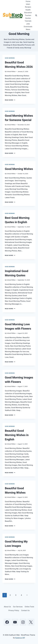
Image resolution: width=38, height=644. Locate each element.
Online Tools (29, 607)
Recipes (28, 7)
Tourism (28, 15)
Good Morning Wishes (19, 169)
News (28, 29)
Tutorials (28, 21)
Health (28, 10)
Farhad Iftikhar (11, 71)
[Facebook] (7, 622)
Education (28, 13)
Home (28, 1)
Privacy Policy (14, 610)
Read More (10, 100)
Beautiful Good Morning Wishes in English (17, 435)
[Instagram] (23, 622)
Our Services (18, 607)
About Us (7, 607)
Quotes (28, 18)
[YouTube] (15, 622)
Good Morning (10, 58)
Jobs (28, 24)
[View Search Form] (36, 15)
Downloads (28, 27)
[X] (31, 622)
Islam (28, 4)
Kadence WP (20, 638)
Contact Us (25, 610)
